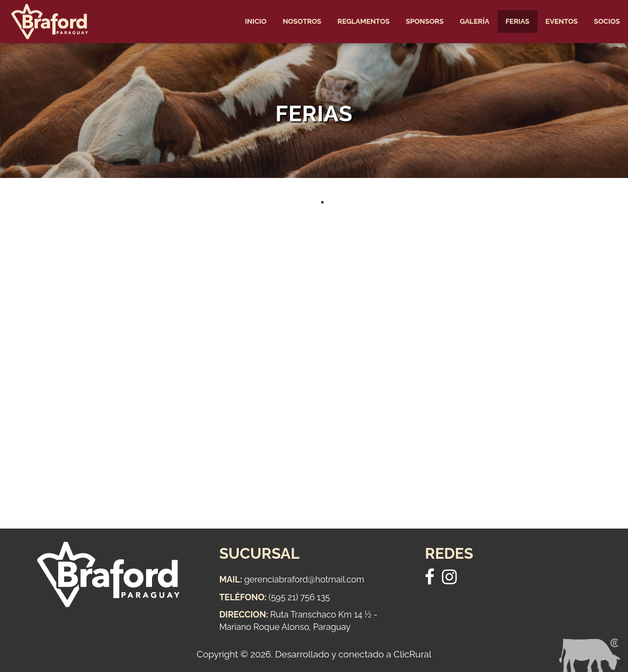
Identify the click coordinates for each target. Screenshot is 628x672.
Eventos (562, 21)
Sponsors (425, 21)
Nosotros (302, 21)
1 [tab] (322, 202)
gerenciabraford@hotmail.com (304, 580)
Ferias (517, 21)
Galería (475, 21)
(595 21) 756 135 (299, 597)
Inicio (256, 21)
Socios (607, 21)
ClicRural (412, 654)
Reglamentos (364, 21)
